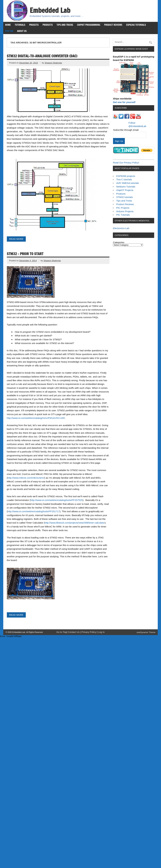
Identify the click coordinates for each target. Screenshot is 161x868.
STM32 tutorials (125, 197)
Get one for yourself (124, 102)
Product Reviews (113, 25)
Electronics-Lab (121, 228)
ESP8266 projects (126, 176)
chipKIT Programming (89, 25)
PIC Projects (123, 208)
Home (8, 25)
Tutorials (20, 25)
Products (48, 25)
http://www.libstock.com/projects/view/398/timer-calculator (75, 523)
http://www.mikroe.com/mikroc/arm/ (26, 478)
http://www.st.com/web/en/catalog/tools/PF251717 (34, 511)
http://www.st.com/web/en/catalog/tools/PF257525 (57, 500)
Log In (101, 632)
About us (22, 31)
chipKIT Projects (125, 190)
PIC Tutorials (123, 215)
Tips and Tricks (65, 25)
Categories (119, 242)
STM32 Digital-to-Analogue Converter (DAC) (42, 56)
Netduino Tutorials (126, 187)
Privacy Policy (89, 632)
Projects (34, 25)
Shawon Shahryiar (53, 63)
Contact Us (74, 632)
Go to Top (61, 632)
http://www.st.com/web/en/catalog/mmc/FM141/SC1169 (36, 418)
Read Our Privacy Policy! (126, 163)
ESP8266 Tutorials (136, 25)
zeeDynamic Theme (146, 632)
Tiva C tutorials (124, 179)
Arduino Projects (125, 211)
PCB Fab (9, 31)
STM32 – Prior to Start (25, 254)
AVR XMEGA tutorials (128, 183)
